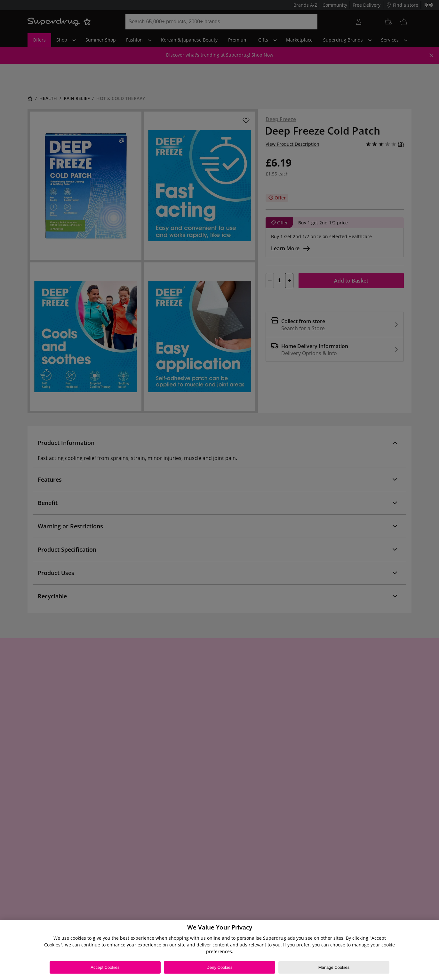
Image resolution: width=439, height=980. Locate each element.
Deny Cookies (220, 967)
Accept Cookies (105, 967)
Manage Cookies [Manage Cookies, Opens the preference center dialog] (334, 967)
